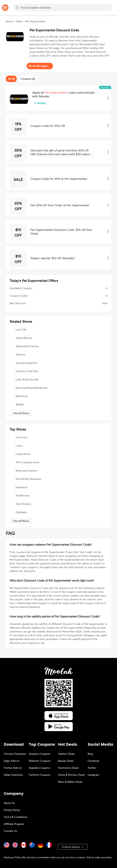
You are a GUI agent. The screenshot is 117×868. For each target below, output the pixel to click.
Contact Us (10, 831)
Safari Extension (13, 775)
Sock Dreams (23, 504)
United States (71, 847)
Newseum (22, 396)
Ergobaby (21, 512)
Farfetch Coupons (40, 775)
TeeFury (20, 354)
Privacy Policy (12, 810)
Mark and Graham (26, 470)
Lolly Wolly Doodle (27, 379)
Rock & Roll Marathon (29, 479)
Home (10, 21)
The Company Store (28, 462)
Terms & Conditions (15, 817)
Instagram (93, 775)
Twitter (92, 768)
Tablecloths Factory (27, 346)
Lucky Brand (23, 454)
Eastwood (21, 487)
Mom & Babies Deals (70, 782)
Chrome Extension (15, 754)
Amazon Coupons (39, 754)
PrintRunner (23, 495)
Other (19, 21)
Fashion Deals (66, 754)
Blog (90, 754)
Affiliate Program (14, 824)
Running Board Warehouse (32, 388)
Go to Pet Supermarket (40, 66)
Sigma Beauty (24, 338)
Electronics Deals (68, 768)
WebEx (20, 404)
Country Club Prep (27, 371)
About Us (9, 803)
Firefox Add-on (13, 768)
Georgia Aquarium (27, 363)
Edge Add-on (12, 761)
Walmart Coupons (40, 761)
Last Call (21, 329)
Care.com (21, 437)
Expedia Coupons (39, 768)
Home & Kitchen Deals (71, 775)
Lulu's (19, 446)
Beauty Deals (66, 761)
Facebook (93, 761)
